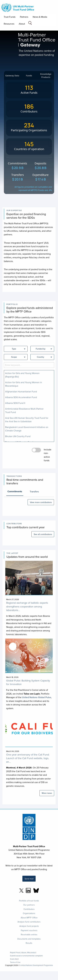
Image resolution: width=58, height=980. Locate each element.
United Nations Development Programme (37, 965)
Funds (29, 76)
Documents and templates (29, 939)
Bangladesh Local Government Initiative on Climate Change (27, 429)
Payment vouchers (29, 930)
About (22, 24)
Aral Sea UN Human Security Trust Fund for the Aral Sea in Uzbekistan (27, 420)
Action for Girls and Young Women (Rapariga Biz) (22, 375)
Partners (24, 17)
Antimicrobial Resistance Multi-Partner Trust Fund (24, 410)
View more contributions (41, 502)
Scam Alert (14, 959)
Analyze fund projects (29, 926)
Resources (9, 24)
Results (29, 943)
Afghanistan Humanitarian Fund (21, 392)
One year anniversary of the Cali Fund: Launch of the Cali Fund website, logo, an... (28, 758)
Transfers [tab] (34, 492)
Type (14, 349)
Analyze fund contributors (29, 922)
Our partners (29, 905)
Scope (14, 357)
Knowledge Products (46, 76)
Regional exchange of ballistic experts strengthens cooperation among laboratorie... (27, 606)
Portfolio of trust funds (29, 901)
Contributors (29, 909)
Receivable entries (29, 935)
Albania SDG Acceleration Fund (21, 397)
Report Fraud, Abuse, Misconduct (23, 953)
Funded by (41, 349)
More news (47, 793)
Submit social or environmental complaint (26, 956)
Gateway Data (12, 76)
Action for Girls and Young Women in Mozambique (24, 384)
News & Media (40, 17)
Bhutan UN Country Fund (18, 436)
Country (40, 357)
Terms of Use (15, 962)
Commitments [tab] (15, 491)
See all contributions (43, 534)
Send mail (29, 879)
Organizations (29, 913)
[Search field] (30, 23)
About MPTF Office (29, 918)
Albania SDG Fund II (15, 403)
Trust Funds (10, 17)
